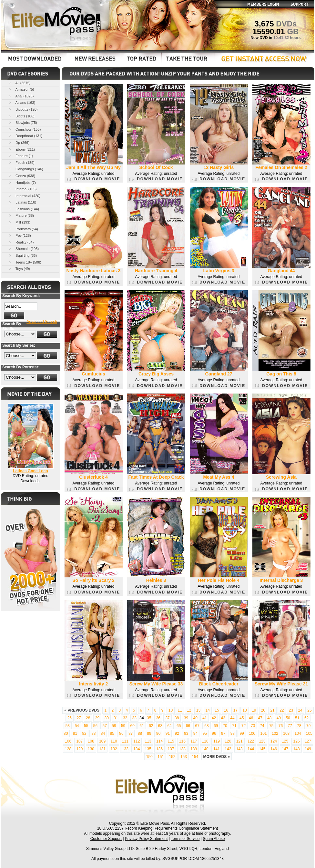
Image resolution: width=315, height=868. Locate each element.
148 (297, 749)
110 (114, 741)
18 (244, 710)
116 (182, 741)
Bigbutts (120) (23, 109)
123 (262, 741)
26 (70, 718)
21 (272, 710)
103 (286, 733)
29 (97, 718)
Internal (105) (22, 189)
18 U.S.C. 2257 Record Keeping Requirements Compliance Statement (157, 828)
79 (308, 726)
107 (79, 741)
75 (271, 726)
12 (189, 710)
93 (186, 733)
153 (184, 757)
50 (288, 718)
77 (290, 726)
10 (171, 710)
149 (308, 749)
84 (103, 733)
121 (239, 741)
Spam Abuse (214, 839)
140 (205, 749)
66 (188, 726)
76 (281, 726)
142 (228, 749)
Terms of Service (185, 839)
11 (180, 710)
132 (114, 749)
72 (244, 726)
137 (171, 749)
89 (149, 733)
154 (195, 757)
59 (123, 726)
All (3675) (19, 83)
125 (285, 741)
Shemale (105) (23, 249)
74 (262, 726)
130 (91, 749)
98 (233, 733)
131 (102, 749)
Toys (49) (19, 269)
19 (254, 710)
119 (217, 741)
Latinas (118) (22, 202)
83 (93, 733)
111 (125, 741)
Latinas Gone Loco (30, 471)
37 (167, 718)
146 (274, 749)
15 (217, 710)
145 (262, 749)
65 (179, 726)
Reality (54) (21, 242)
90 (158, 733)
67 (197, 726)
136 (159, 749)
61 (142, 726)
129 (79, 749)
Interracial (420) (24, 196)
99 (242, 733)
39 (186, 718)
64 (169, 726)
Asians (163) (22, 102)
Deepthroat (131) (25, 136)
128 (68, 749)
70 (225, 726)
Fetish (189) (21, 162)
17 (235, 710)
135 (148, 749)
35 (149, 718)
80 (66, 733)
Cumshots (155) (24, 129)
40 (195, 718)
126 (297, 741)
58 (114, 726)
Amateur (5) (21, 89)
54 (77, 726)
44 (232, 718)
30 (107, 718)
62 (151, 726)
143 (239, 749)
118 (205, 741)
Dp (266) (19, 142)
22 (282, 710)
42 (214, 718)
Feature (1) (20, 156)
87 (131, 733)
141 (217, 749)
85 (112, 733)
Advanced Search (42, 322)
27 (79, 718)
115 (171, 741)
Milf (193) (19, 222)
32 (125, 718)
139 (194, 749)
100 (252, 733)
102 (275, 733)
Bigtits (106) (21, 116)
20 (263, 710)
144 (251, 749)
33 (134, 718)
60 (132, 726)
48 (269, 718)
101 (263, 733)
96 (214, 733)
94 (195, 733)
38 (177, 718)
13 (198, 710)
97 (223, 733)
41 (204, 718)
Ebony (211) (21, 149)
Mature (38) (21, 215)
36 (158, 718)
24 (300, 710)
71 (234, 726)
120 (228, 741)
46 (251, 718)
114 (159, 741)
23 (291, 710)
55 (86, 726)
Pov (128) (20, 235)
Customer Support (106, 839)
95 (205, 733)
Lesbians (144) (24, 209)
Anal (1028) (21, 96)
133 (125, 749)
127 (308, 741)
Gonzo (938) (22, 176)
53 (68, 726)
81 (75, 733)
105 (309, 733)
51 (297, 718)
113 (148, 741)
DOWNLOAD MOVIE (93, 179)
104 (298, 733)
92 (177, 733)
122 (251, 741)
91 (168, 733)
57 (104, 726)
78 (299, 726)
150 (149, 757)
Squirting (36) (22, 255)
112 (137, 741)
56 (95, 726)
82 (84, 733)
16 (226, 710)
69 (216, 726)
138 (182, 749)
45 (242, 718)
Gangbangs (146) (26, 169)
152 (172, 757)
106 (68, 741)
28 (88, 718)
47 (260, 718)
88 (140, 733)
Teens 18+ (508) (25, 262)
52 (306, 718)
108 (91, 741)
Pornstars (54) (23, 229)
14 (208, 710)
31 (116, 718)
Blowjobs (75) (23, 122)
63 (160, 726)
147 (285, 749)
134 (137, 749)
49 (279, 718)
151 (161, 757)
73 (253, 726)
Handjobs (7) (22, 182)
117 (194, 741)
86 (121, 733)
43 (223, 718)
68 (206, 726)
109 (102, 741)
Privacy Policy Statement (146, 839)
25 (309, 710)
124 (274, 741)
